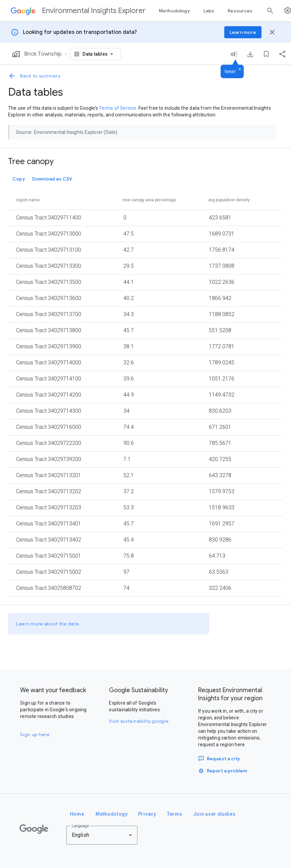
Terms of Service (118, 108)
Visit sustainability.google (139, 721)
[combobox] (99, 54)
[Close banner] (272, 32)
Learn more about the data (48, 624)
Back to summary (34, 76)
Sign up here (35, 734)
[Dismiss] (240, 69)
